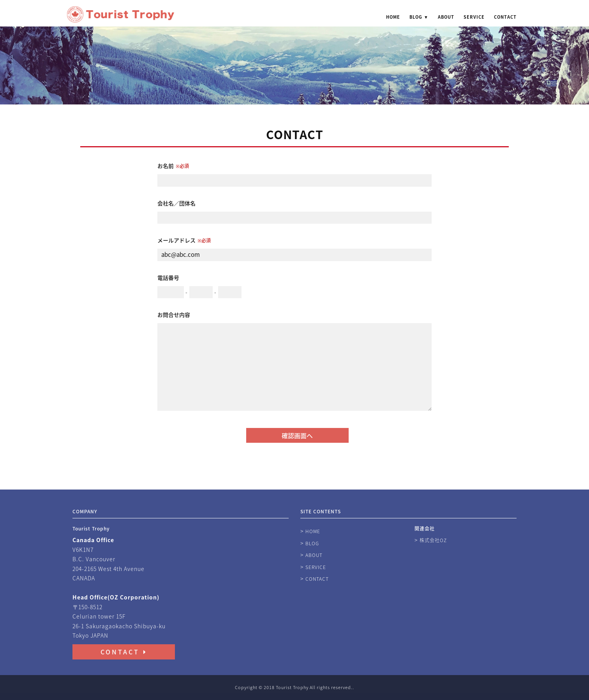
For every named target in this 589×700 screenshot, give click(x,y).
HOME (393, 17)
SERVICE (474, 17)
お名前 (173, 166)
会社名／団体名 (176, 203)
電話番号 (168, 278)
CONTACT (505, 17)
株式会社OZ (433, 540)
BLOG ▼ (419, 17)
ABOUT (446, 17)
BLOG (312, 543)
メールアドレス (184, 240)
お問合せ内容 (174, 315)
